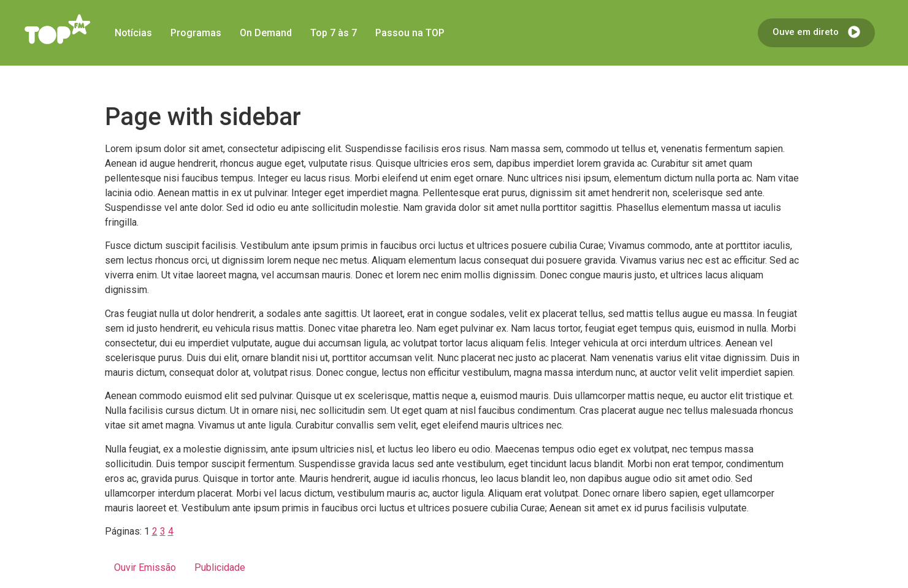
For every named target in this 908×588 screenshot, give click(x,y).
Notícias (133, 33)
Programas (196, 33)
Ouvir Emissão (145, 567)
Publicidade (220, 567)
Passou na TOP (410, 33)
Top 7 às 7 (334, 33)
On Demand (266, 33)
